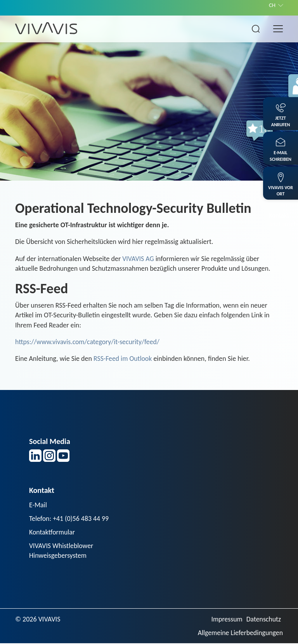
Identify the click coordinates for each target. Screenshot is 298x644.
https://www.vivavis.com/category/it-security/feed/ (88, 342)
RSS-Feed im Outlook (123, 359)
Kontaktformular (52, 533)
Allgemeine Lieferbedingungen (240, 633)
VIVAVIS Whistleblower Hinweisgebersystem (62, 551)
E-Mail (38, 505)
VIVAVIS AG (138, 259)
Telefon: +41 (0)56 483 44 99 (69, 519)
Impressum (226, 620)
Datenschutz (263, 620)
